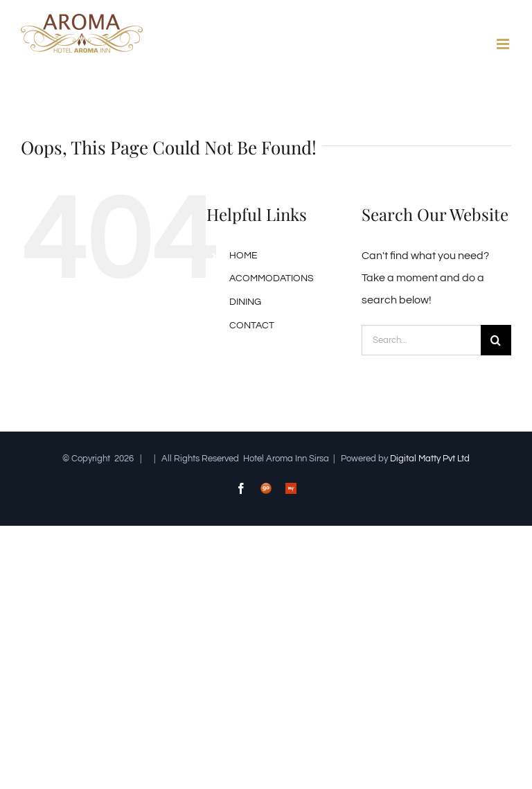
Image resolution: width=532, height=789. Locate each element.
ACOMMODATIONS (272, 278)
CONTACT (252, 326)
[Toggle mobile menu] (504, 44)
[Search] (496, 340)
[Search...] (421, 340)
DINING (245, 302)
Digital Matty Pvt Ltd (430, 459)
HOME (243, 256)
